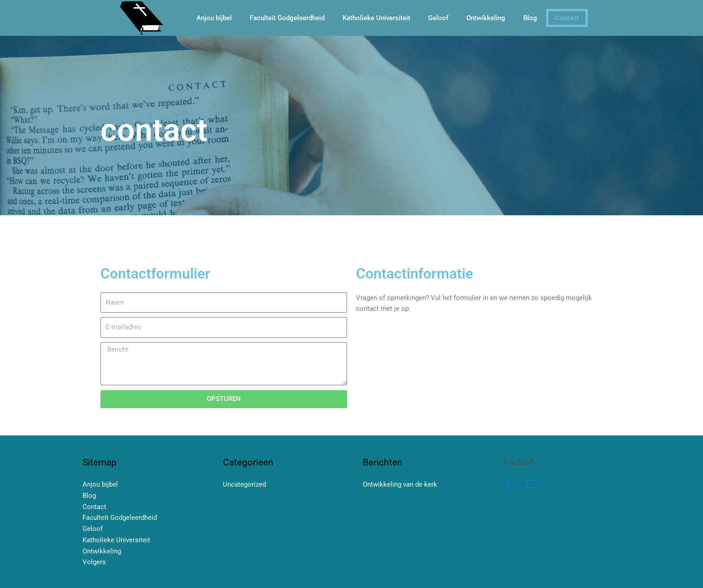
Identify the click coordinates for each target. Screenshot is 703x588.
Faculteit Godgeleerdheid (287, 18)
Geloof (438, 18)
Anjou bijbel (214, 18)
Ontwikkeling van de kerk (400, 484)
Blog (530, 18)
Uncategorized (244, 484)
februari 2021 (523, 484)
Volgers (94, 562)
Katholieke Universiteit (376, 18)
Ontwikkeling (486, 18)
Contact (567, 18)
